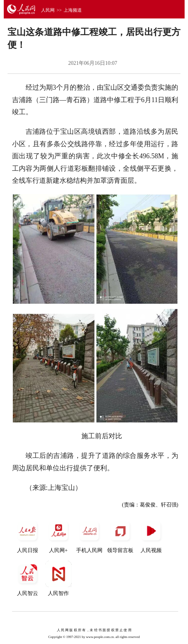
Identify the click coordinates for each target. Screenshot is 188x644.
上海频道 (73, 10)
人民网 (48, 10)
